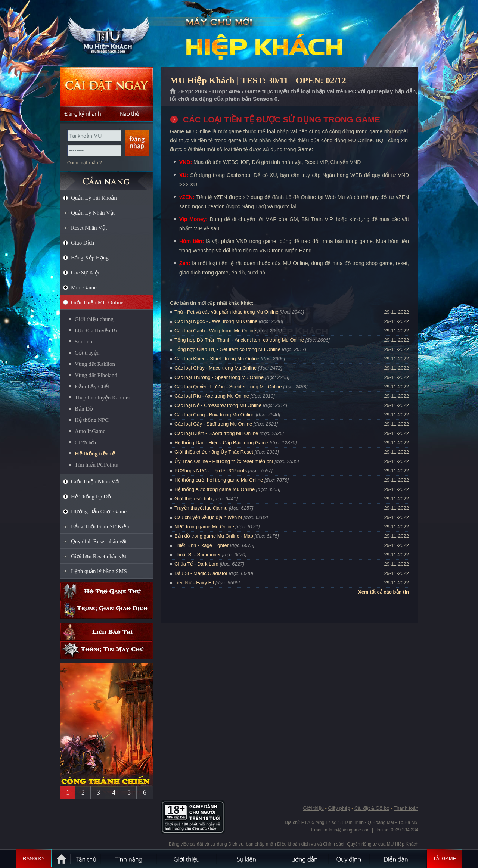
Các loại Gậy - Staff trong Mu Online (213, 424)
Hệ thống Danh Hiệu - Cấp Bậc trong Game (221, 443)
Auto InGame (90, 431)
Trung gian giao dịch (106, 610)
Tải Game (445, 859)
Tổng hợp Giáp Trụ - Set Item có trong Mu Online (227, 349)
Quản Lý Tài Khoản (94, 198)
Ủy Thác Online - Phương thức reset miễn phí (224, 461)
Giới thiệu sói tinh (193, 499)
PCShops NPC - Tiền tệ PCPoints (211, 471)
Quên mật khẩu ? (85, 163)
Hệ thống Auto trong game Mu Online (215, 489)
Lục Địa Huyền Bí (96, 330)
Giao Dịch (83, 243)
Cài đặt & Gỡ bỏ (372, 808)
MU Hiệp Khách (106, 34)
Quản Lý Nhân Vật (93, 213)
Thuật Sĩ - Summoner (198, 555)
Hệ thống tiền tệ (95, 454)
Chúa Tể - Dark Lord (196, 564)
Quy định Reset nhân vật (99, 541)
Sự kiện (246, 859)
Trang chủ (173, 91)
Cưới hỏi (86, 442)
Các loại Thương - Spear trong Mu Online (219, 377)
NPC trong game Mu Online (204, 527)
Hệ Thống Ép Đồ (91, 497)
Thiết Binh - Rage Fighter (201, 545)
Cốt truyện (87, 353)
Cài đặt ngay (106, 87)
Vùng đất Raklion (95, 364)
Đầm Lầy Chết (92, 386)
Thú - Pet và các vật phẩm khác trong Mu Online (226, 312)
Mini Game (84, 287)
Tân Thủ (86, 859)
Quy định (349, 859)
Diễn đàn (398, 859)
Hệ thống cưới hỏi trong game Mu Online (219, 480)
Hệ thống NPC (92, 420)
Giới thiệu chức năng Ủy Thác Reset (214, 452)
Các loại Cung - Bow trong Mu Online (214, 415)
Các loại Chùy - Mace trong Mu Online (215, 368)
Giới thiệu (313, 808)
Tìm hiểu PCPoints (96, 465)
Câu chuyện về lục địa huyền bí (208, 517)
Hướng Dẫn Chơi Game (99, 511)
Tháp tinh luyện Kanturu (103, 398)
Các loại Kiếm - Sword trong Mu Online (216, 433)
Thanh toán (406, 808)
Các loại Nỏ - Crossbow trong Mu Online (218, 405)
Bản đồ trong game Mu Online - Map (214, 536)
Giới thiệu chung (94, 319)
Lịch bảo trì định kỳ (106, 632)
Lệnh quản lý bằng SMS (99, 571)
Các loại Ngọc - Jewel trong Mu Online (216, 321)
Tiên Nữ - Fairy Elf (194, 583)
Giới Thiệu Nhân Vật (95, 482)
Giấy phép (339, 808)
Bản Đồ (84, 409)
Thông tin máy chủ (106, 650)
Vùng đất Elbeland (96, 375)
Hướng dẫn (302, 859)
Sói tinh (83, 342)
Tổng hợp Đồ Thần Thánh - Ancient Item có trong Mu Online (239, 340)
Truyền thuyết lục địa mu (201, 508)
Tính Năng (129, 859)
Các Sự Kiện (86, 273)
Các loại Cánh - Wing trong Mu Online (215, 331)
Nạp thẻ (130, 114)
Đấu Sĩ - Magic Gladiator (201, 573)
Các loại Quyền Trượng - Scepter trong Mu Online (228, 387)
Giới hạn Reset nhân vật (99, 556)
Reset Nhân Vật (89, 228)
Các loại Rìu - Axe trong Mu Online (212, 396)
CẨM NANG (106, 178)
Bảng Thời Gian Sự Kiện (100, 526)
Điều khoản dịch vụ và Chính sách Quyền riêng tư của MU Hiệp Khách (348, 844)
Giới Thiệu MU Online (97, 302)
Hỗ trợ (106, 592)
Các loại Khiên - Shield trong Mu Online (217, 359)
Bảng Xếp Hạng (90, 258)
